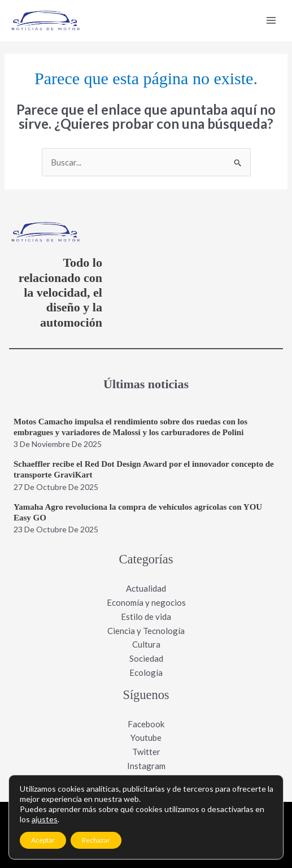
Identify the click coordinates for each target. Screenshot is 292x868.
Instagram (146, 766)
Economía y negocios (146, 602)
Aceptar (43, 840)
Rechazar (96, 840)
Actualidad (146, 588)
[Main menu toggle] (271, 21)
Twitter (146, 752)
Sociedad (146, 658)
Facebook (146, 724)
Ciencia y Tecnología (146, 631)
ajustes (45, 819)
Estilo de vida (146, 617)
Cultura (146, 644)
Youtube (146, 737)
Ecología (146, 672)
